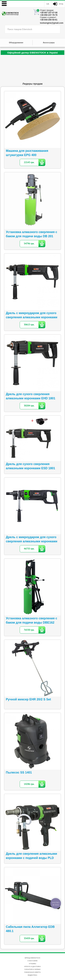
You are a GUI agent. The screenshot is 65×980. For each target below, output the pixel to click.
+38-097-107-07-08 (49, 13)
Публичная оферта (32, 972)
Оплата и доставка (32, 966)
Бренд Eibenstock (33, 958)
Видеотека (32, 975)
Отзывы (32, 964)
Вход (61, 4)
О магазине (32, 961)
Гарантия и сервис (32, 969)
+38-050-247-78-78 (49, 15)
